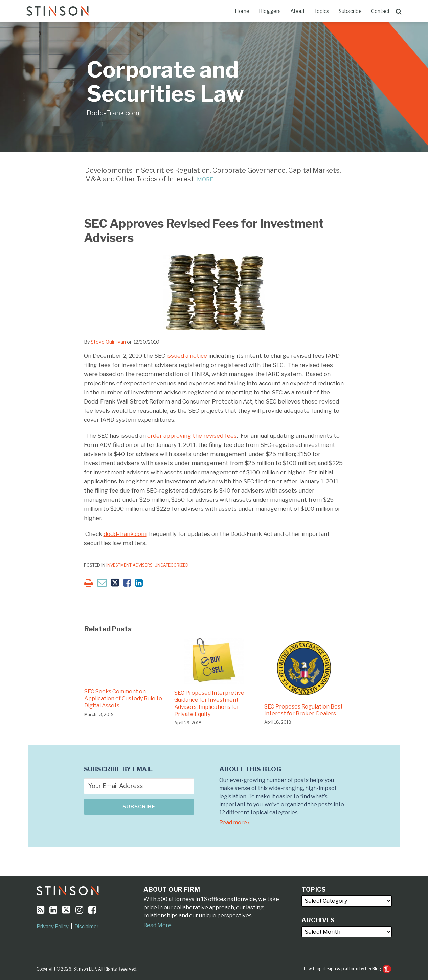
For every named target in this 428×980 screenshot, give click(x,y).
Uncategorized (172, 565)
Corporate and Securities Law (165, 82)
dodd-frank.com (125, 534)
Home (242, 11)
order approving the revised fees (192, 436)
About (298, 11)
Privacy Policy (53, 927)
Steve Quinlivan (108, 342)
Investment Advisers (129, 565)
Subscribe (350, 11)
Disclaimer (86, 927)
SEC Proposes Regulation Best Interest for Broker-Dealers (303, 710)
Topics (322, 11)
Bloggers (270, 11)
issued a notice (187, 356)
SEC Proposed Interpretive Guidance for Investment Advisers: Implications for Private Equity (209, 703)
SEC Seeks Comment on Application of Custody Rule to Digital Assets (123, 699)
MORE (205, 180)
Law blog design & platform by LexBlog (347, 969)
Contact (380, 11)
